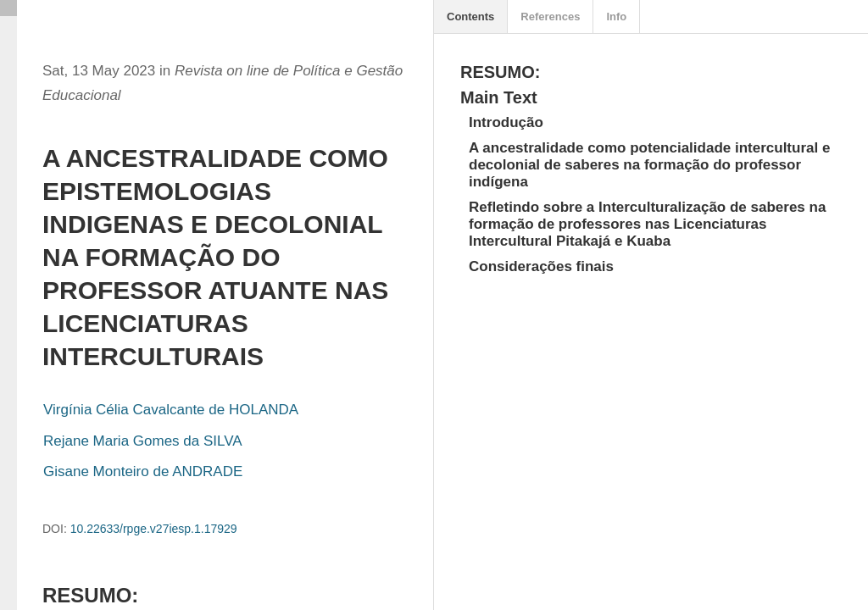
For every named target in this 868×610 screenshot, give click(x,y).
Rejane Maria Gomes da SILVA (143, 441)
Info (616, 17)
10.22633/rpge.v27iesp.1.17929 (154, 529)
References (550, 17)
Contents (470, 17)
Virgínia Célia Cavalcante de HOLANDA (171, 410)
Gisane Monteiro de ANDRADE (143, 471)
